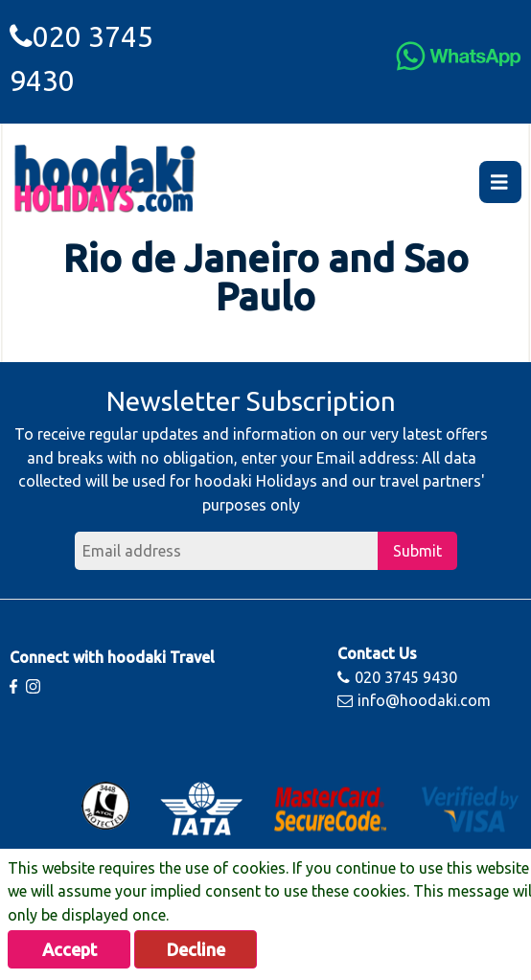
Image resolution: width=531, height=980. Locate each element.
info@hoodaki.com (414, 700)
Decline (196, 949)
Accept (69, 949)
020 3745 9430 (397, 677)
